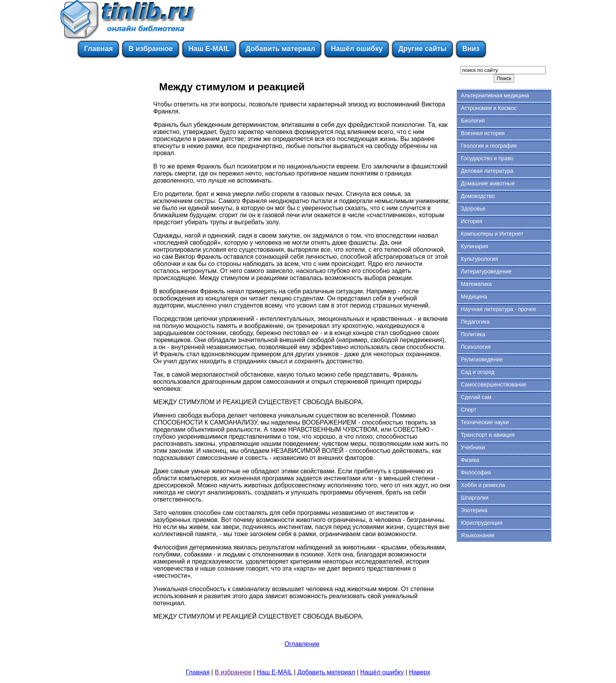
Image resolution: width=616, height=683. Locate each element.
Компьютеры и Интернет (492, 234)
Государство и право (487, 158)
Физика (470, 460)
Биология (473, 121)
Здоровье (473, 209)
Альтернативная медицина (495, 95)
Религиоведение (482, 359)
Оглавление (302, 644)
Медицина (474, 297)
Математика (476, 284)
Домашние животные (488, 183)
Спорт (468, 410)
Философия (476, 472)
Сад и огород (478, 372)
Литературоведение (486, 271)
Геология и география (489, 146)
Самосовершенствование (494, 385)
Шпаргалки (475, 498)
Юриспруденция (482, 523)
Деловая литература (487, 171)
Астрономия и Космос (489, 108)
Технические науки (485, 422)
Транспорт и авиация (488, 435)
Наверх (420, 672)
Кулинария (475, 246)
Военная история (483, 133)
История (471, 221)
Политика (473, 334)
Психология (476, 347)
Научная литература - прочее (498, 309)
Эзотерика (474, 510)
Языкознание (478, 535)
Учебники (473, 447)
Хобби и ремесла (483, 485)
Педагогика (475, 322)
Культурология (479, 259)
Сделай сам (476, 397)
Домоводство (478, 196)
